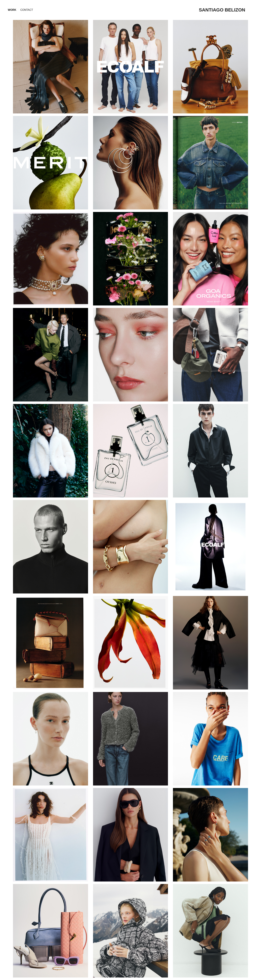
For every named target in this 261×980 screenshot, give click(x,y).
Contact (27, 10)
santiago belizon (222, 10)
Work (12, 10)
